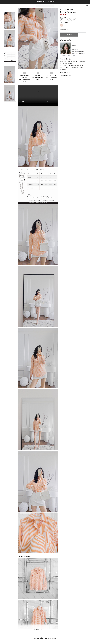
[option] (10, 20)
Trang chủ (8, 6)
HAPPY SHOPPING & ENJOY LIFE (45, 2)
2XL (74, 20)
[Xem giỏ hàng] (85, 6)
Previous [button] (10, 10)
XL (71, 20)
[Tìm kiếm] (82, 6)
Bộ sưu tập (23, 6)
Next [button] (10, 103)
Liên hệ (30, 6)
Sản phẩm (15, 6)
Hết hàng (69, 35)
